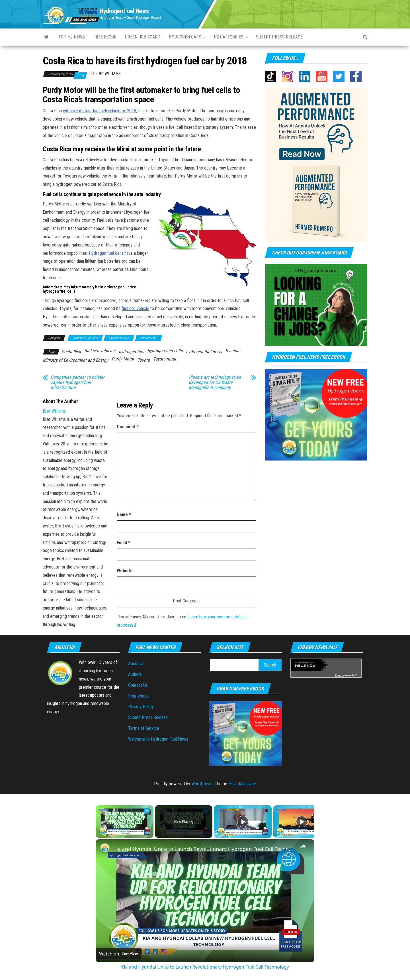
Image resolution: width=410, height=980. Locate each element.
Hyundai (233, 351)
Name (124, 515)
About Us (136, 664)
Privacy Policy (141, 707)
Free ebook (105, 37)
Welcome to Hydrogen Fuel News (158, 739)
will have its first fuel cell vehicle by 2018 (100, 111)
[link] (105, 848)
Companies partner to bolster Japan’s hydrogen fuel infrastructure (78, 382)
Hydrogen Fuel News (124, 11)
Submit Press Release (279, 37)
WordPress (201, 784)
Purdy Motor (123, 359)
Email (123, 543)
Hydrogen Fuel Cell (85, 338)
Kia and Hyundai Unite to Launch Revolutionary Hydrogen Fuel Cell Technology (204, 849)
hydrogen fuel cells (165, 351)
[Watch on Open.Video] (118, 954)
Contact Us (138, 685)
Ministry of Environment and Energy (75, 360)
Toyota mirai (165, 359)
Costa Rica (71, 352)
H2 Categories (231, 37)
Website (125, 571)
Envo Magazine (243, 784)
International (149, 338)
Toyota (144, 360)
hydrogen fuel (131, 352)
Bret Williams (108, 74)
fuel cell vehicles (100, 351)
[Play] (243, 822)
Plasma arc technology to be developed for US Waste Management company (215, 382)
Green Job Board (143, 37)
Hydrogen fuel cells (106, 253)
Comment (128, 427)
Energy (340, 675)
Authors (135, 674)
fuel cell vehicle (135, 308)
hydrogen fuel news (204, 352)
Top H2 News (72, 37)
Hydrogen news (119, 338)
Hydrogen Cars (187, 37)
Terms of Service (144, 728)
